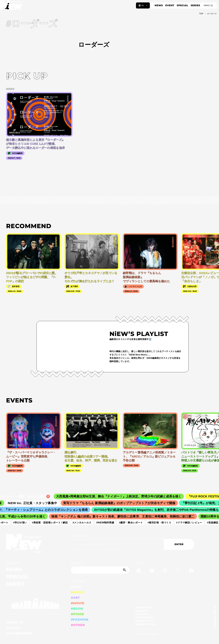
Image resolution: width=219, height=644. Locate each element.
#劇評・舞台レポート (132, 523)
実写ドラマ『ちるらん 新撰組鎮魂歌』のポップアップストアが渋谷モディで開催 (121, 503)
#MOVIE (78, 603)
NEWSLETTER (80, 536)
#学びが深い (22, 523)
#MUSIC (77, 592)
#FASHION (80, 620)
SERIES (195, 5)
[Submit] (125, 570)
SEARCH (76, 563)
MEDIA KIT (142, 614)
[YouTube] (152, 571)
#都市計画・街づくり (161, 523)
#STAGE (77, 614)
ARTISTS (13, 628)
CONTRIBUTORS (19, 633)
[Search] (100, 570)
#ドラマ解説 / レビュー (190, 523)
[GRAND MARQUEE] (35, 604)
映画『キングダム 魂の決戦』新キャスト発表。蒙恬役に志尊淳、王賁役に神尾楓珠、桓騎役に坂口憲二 (124, 516)
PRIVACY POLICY (146, 624)
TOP (201, 14)
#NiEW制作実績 (107, 523)
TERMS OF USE (144, 621)
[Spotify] (139, 571)
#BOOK (77, 609)
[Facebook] (191, 571)
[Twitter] (178, 571)
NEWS (159, 5)
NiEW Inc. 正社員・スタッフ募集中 (35, 503)
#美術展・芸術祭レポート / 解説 (51, 523)
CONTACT (141, 611)
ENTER (179, 544)
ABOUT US (15, 622)
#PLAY (76, 587)
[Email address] (117, 544)
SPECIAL (182, 5)
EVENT (170, 5)
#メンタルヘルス (83, 523)
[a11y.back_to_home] (12, 7)
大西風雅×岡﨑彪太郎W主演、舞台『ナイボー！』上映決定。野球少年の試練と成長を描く (121, 496)
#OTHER (78, 625)
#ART (75, 598)
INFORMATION (144, 618)
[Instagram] (165, 571)
